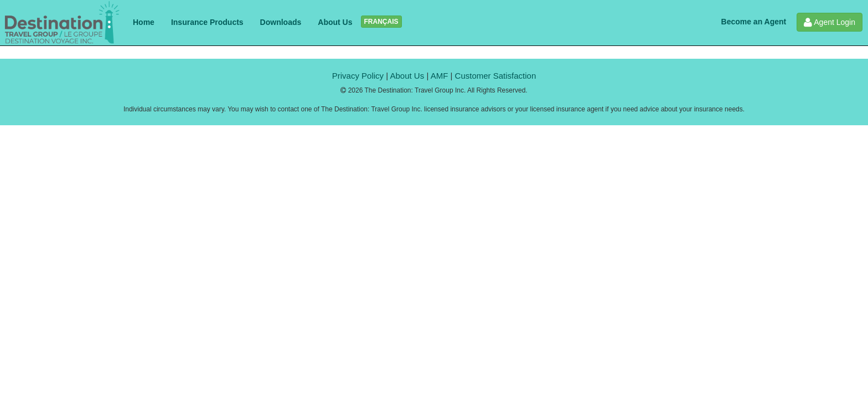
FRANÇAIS (381, 22)
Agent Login (830, 22)
